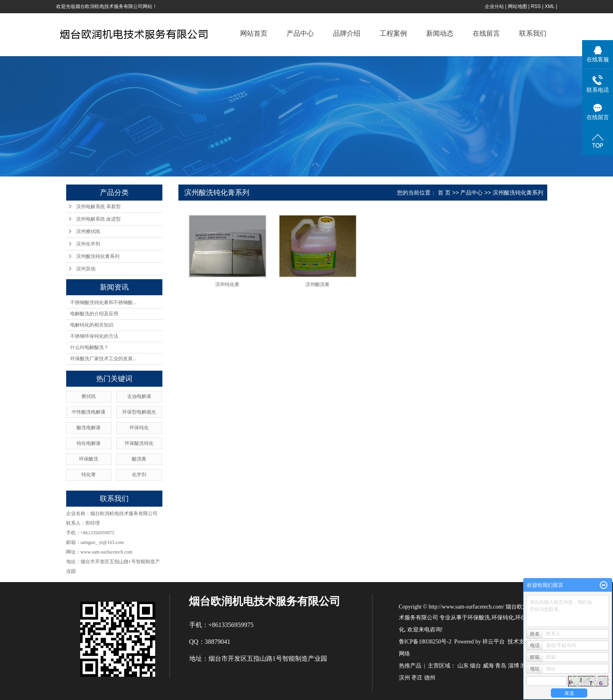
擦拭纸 (89, 396)
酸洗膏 (139, 459)
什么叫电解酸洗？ (89, 347)
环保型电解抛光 (139, 412)
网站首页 (254, 33)
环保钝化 (139, 428)
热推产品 (410, 666)
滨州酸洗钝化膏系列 (98, 256)
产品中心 (300, 33)
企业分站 (494, 6)
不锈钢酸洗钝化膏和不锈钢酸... (103, 302)
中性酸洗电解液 (89, 412)
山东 (463, 666)
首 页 (444, 193)
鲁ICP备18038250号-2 (425, 642)
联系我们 (533, 33)
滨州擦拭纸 (88, 231)
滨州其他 (86, 269)
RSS (536, 6)
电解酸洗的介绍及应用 (94, 314)
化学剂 (139, 475)
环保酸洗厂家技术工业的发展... (103, 359)
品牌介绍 (347, 33)
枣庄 (417, 678)
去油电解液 (139, 396)
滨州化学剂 (88, 244)
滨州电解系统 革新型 (98, 207)
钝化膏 (89, 475)
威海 (488, 666)
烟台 (475, 666)
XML (550, 6)
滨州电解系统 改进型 (98, 219)
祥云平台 (494, 642)
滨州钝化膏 (227, 284)
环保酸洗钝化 (139, 443)
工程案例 (393, 33)
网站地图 (518, 6)
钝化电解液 (89, 443)
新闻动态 (440, 33)
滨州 (405, 678)
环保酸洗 (89, 459)
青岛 (501, 666)
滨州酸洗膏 (318, 284)
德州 (430, 678)
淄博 (514, 666)
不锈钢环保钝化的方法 (94, 336)
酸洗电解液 (89, 428)
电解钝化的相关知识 (92, 325)
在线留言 (486, 33)
